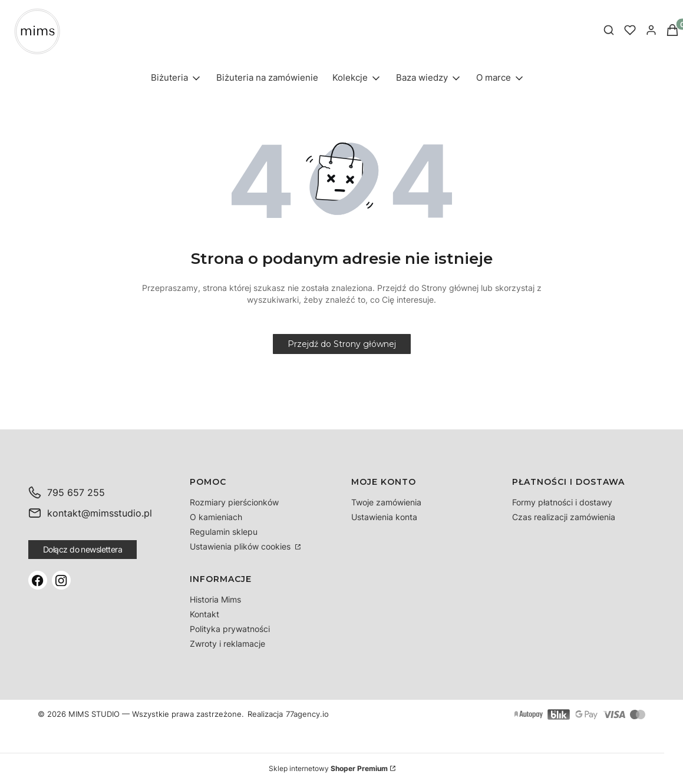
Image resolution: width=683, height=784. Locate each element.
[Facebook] (38, 580)
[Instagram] (61, 580)
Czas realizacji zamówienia (564, 517)
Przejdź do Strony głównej (342, 344)
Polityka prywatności (230, 629)
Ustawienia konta (384, 517)
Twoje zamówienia (386, 502)
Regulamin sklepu (224, 532)
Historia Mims (215, 599)
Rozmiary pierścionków (234, 502)
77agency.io (307, 714)
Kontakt (204, 614)
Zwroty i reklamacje (227, 644)
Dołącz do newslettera (83, 549)
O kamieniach (216, 517)
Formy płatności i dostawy (562, 502)
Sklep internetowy (328, 768)
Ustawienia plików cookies (241, 546)
